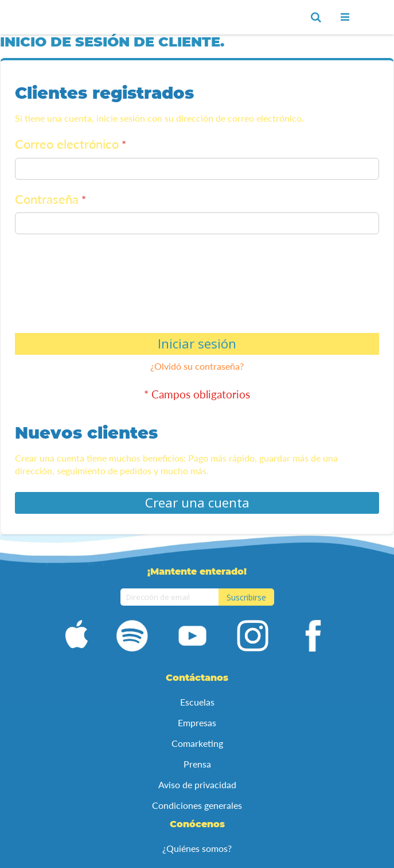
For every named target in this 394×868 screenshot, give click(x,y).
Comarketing (197, 743)
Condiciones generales (197, 805)
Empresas (197, 722)
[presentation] (62, 286)
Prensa (197, 764)
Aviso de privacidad (197, 784)
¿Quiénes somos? (197, 848)
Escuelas (197, 702)
